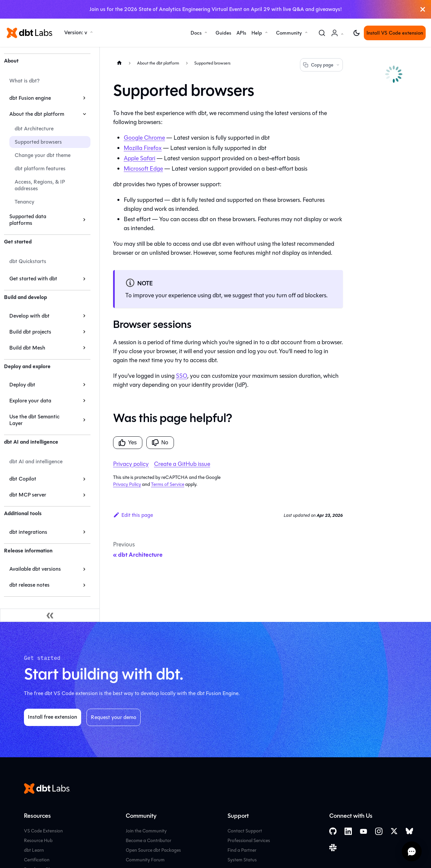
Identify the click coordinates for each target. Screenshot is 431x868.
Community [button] (289, 33)
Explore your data (30, 401)
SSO (182, 376)
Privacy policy (131, 464)
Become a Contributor (148, 841)
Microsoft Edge (143, 169)
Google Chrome (144, 138)
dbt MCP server (28, 495)
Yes (128, 443)
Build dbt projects (30, 332)
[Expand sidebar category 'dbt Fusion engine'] (84, 98)
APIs (241, 33)
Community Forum (145, 860)
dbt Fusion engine (30, 98)
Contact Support (245, 831)
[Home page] (119, 63)
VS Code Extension (43, 831)
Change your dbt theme (43, 155)
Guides (223, 33)
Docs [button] (196, 33)
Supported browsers (38, 142)
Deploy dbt (22, 385)
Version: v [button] (76, 32)
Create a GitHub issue (182, 464)
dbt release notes (29, 585)
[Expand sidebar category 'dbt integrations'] (84, 532)
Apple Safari (140, 158)
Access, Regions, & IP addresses (40, 185)
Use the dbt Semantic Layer (34, 420)
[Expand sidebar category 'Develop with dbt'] (84, 316)
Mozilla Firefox (143, 148)
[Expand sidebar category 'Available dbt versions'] (84, 569)
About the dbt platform (37, 114)
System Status (242, 860)
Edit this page (133, 515)
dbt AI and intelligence (36, 461)
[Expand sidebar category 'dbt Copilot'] (84, 479)
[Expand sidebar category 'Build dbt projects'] (84, 332)
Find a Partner (242, 850)
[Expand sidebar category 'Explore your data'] (84, 401)
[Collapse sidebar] (50, 615)
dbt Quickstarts (28, 261)
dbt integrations (28, 532)
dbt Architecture (34, 129)
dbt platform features (40, 168)
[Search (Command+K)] (322, 33)
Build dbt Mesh (27, 348)
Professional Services (249, 841)
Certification (37, 860)
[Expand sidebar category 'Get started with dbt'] (84, 279)
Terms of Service (168, 484)
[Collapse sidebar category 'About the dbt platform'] (84, 114)
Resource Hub (38, 841)
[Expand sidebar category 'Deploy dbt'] (84, 385)
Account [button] (339, 36)
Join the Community (146, 831)
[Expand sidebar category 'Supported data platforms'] (84, 220)
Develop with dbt (29, 316)
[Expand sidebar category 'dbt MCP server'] (84, 495)
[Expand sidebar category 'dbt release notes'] (84, 585)
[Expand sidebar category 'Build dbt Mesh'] (84, 348)
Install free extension (53, 717)
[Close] (423, 9)
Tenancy (24, 202)
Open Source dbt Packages (153, 850)
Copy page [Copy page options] (321, 65)
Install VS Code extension (395, 33)
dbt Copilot (23, 479)
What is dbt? (24, 81)
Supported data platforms (28, 220)
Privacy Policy (127, 484)
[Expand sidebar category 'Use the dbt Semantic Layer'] (84, 420)
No (160, 443)
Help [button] (257, 33)
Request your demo (114, 717)
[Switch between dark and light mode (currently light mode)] (357, 33)
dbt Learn (34, 850)
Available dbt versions (35, 569)
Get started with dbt (33, 279)
